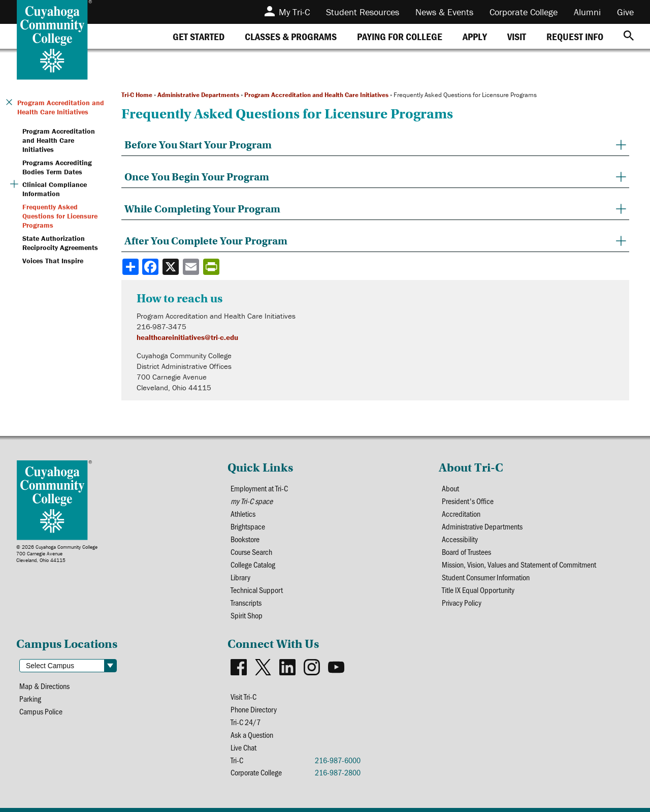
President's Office (468, 501)
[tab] (199, 36)
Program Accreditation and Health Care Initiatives (316, 95)
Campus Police (41, 711)
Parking (30, 698)
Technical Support (257, 590)
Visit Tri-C (243, 696)
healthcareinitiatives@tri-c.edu (187, 337)
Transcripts (246, 602)
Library (240, 577)
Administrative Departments (198, 95)
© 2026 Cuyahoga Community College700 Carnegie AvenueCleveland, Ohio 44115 (57, 554)
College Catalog (253, 564)
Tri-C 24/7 (246, 722)
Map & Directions (44, 686)
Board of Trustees (466, 552)
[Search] (629, 36)
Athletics (243, 513)
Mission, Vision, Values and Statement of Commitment (519, 564)
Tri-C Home (137, 95)
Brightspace (248, 526)
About (450, 488)
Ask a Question (252, 735)
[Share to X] (172, 267)
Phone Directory (254, 709)
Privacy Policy (462, 602)
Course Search (251, 552)
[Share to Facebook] (151, 267)
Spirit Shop (247, 615)
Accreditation (461, 513)
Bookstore (245, 539)
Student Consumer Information (486, 577)
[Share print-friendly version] (212, 267)
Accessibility (460, 539)
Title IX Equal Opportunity (478, 590)
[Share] (131, 267)
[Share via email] (192, 267)
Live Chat (243, 747)
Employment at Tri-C (259, 488)
